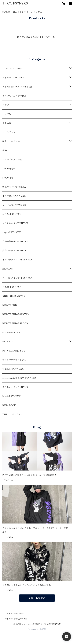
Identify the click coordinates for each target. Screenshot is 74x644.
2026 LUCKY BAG (12, 69)
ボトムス (7, 123)
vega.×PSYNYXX (12, 232)
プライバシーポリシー (14, 614)
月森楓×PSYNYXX (12, 287)
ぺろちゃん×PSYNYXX (14, 78)
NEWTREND (10, 305)
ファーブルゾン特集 (12, 160)
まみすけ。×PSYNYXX (14, 196)
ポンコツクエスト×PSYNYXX (17, 260)
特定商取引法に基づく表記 (16, 619)
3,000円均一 (9, 169)
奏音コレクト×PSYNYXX (15, 251)
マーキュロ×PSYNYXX (14, 205)
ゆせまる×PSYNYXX (13, 333)
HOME (6, 12)
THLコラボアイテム (12, 414)
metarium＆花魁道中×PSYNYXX (20, 378)
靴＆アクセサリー (22, 12)
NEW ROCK (9, 405)
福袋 (5, 150)
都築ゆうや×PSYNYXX (14, 187)
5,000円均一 (9, 178)
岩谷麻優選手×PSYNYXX (15, 241)
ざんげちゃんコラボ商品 (14, 96)
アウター (7, 105)
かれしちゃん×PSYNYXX (15, 223)
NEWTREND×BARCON (15, 323)
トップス (7, 114)
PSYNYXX (8, 342)
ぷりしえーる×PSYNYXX (15, 387)
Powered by (37, 629)
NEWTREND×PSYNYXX (16, 314)
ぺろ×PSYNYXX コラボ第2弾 (17, 87)
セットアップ (9, 132)
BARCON (8, 269)
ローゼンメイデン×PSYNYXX (17, 278)
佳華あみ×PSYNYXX (13, 369)
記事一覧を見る (37, 598)
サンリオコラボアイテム (14, 360)
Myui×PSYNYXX (12, 396)
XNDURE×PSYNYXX (14, 296)
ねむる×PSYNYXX (12, 214)
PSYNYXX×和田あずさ (14, 351)
